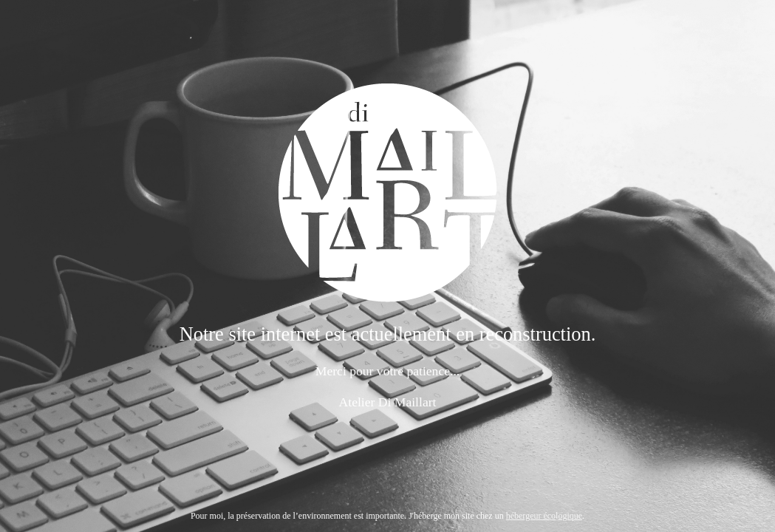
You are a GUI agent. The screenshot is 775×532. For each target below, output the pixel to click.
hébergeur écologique (544, 516)
